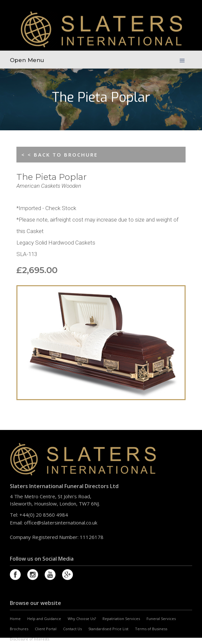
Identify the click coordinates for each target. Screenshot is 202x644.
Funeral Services (161, 619)
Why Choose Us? (82, 619)
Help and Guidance (44, 619)
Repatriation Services (121, 619)
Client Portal (46, 629)
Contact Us (72, 629)
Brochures (19, 629)
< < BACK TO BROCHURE (60, 155)
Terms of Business (151, 629)
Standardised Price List (108, 629)
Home (15, 619)
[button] (182, 59)
